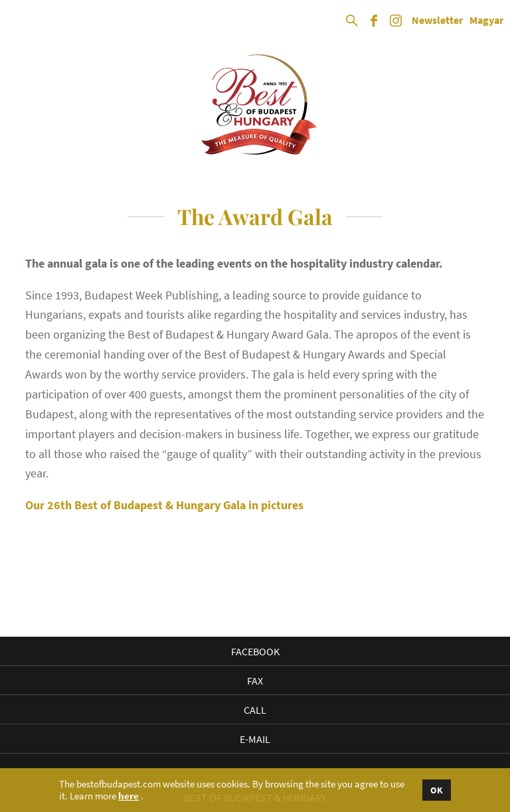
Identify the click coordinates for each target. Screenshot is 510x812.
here (128, 796)
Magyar (486, 21)
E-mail (255, 739)
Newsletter (437, 21)
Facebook (255, 651)
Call (255, 710)
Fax (255, 681)
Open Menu (21, 21)
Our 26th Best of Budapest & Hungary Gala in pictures (164, 505)
